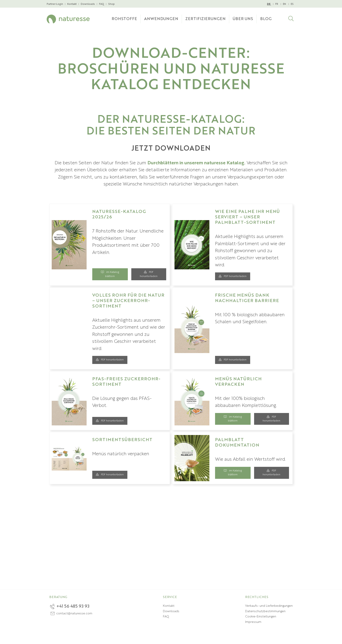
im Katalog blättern (110, 274)
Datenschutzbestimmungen (265, 611)
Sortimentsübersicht (122, 440)
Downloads (88, 4)
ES (292, 4)
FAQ (102, 4)
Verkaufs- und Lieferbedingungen (269, 606)
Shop (111, 4)
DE (269, 4)
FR (277, 4)
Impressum (253, 622)
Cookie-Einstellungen (261, 617)
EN (285, 4)
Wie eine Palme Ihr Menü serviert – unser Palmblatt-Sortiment (247, 217)
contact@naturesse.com (74, 613)
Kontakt (72, 4)
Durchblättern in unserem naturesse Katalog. (196, 163)
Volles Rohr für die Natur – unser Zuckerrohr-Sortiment (128, 301)
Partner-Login (55, 4)
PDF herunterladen (149, 274)
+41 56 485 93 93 (73, 607)
